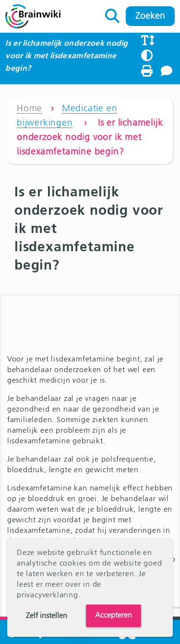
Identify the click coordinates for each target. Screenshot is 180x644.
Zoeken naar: (113, 13)
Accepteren (114, 616)
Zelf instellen (47, 616)
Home (30, 109)
